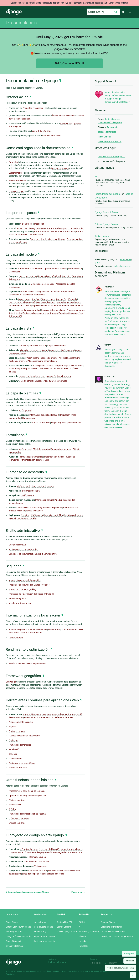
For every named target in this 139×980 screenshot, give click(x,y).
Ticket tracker (102, 236)
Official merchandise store (113, 932)
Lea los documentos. (122, 266)
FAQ (97, 177)
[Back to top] (133, 975)
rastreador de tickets (52, 136)
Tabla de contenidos (107, 132)
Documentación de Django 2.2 (112, 157)
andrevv (116, 963)
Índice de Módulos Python (110, 141)
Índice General (104, 137)
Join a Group (40, 922)
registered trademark (80, 971)
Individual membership (44, 941)
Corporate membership (111, 927)
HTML (123, 259)
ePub (97, 263)
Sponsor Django (108, 922)
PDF (129, 259)
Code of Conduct (13, 941)
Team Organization (14, 932)
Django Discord (64, 927)
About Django (12, 922)
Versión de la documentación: (121, 968)
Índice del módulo (111, 194)
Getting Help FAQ (65, 922)
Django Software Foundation (19, 936)
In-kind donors (57, 962)
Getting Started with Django (18, 927)
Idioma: (130, 961)
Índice (98, 194)
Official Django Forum (106, 224)
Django (14, 12)
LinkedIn (83, 941)
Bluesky (82, 936)
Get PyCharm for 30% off (69, 63)
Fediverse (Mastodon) (89, 932)
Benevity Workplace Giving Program (117, 936)
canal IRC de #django (42, 131)
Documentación (21, 23)
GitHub (82, 922)
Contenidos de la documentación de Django (27, 892)
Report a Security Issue (45, 936)
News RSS (83, 946)
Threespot (97, 963)
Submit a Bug (40, 932)
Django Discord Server (106, 212)
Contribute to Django (44, 927)
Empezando (78, 892)
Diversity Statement (15, 946)
